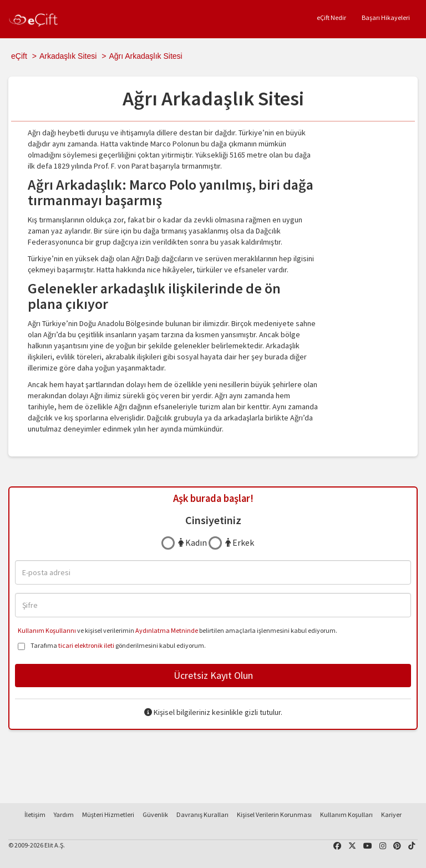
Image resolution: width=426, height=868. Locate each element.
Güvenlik (155, 814)
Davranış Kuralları (202, 814)
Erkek (240, 542)
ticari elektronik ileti (86, 645)
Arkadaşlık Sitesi (68, 56)
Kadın (192, 542)
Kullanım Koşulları (346, 814)
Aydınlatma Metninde (167, 630)
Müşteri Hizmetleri (108, 814)
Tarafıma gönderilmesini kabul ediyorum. (112, 646)
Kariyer (391, 814)
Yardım (64, 814)
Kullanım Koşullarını (47, 630)
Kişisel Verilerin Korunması (274, 814)
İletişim (35, 814)
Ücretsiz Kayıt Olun (213, 675)
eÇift (19, 56)
